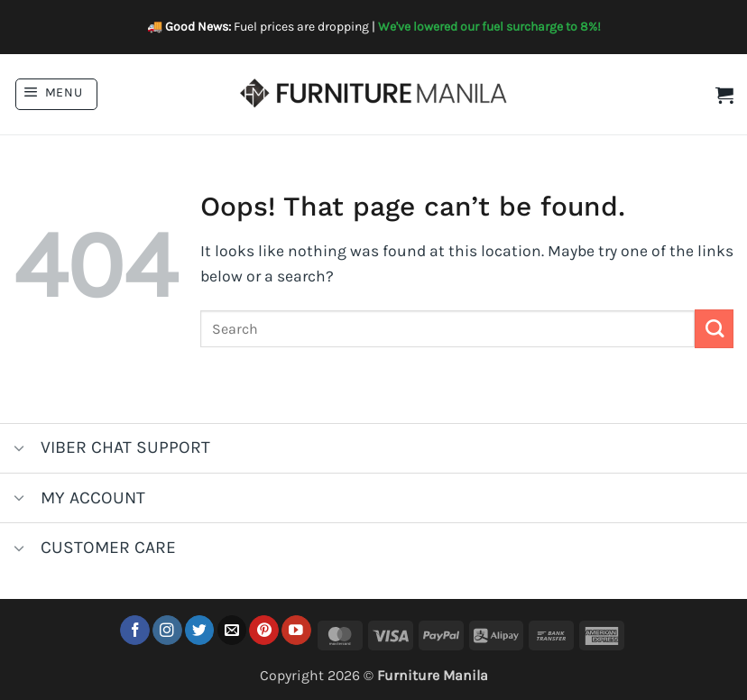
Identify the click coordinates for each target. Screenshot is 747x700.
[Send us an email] (232, 630)
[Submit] (714, 329)
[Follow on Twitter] (200, 630)
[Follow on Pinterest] (264, 630)
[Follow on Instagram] (167, 630)
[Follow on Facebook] (135, 630)
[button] (56, 94)
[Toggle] (19, 450)
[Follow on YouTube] (296, 630)
